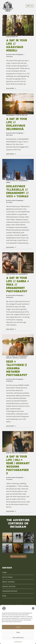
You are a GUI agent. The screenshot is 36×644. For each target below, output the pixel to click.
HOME (5, 572)
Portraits (16, 358)
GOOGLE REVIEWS (9, 586)
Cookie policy (18, 642)
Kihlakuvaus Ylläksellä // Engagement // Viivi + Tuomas (17, 191)
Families (9, 358)
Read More (11, 88)
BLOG (4, 596)
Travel (8, 183)
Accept (18, 627)
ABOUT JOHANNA (8, 582)
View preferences (18, 638)
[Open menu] (30, 6)
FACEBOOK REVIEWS (10, 591)
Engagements (11, 115)
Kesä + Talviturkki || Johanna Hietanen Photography (17, 368)
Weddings (23, 358)
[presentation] (18, 25)
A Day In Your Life (12, 37)
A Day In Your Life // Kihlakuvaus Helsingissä (17, 124)
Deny (18, 632)
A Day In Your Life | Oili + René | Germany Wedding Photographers (18, 465)
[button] (33, 608)
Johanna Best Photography (15, 54)
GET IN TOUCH (7, 577)
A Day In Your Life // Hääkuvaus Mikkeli (17, 45)
